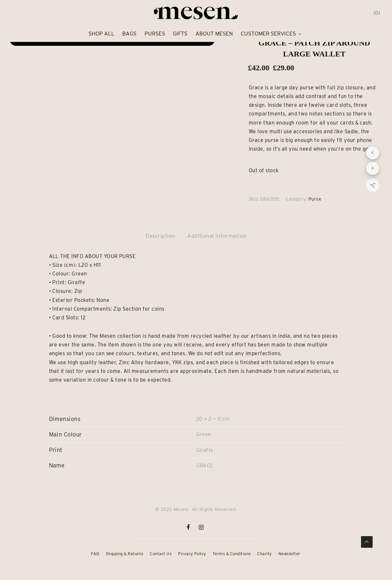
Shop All (101, 34)
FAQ (95, 554)
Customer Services (268, 34)
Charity (264, 554)
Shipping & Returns (125, 554)
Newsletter (289, 554)
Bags (129, 34)
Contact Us (161, 554)
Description (160, 236)
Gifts (180, 34)
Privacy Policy (192, 554)
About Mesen (214, 34)
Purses (155, 34)
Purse (315, 199)
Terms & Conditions (232, 554)
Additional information (217, 236)
